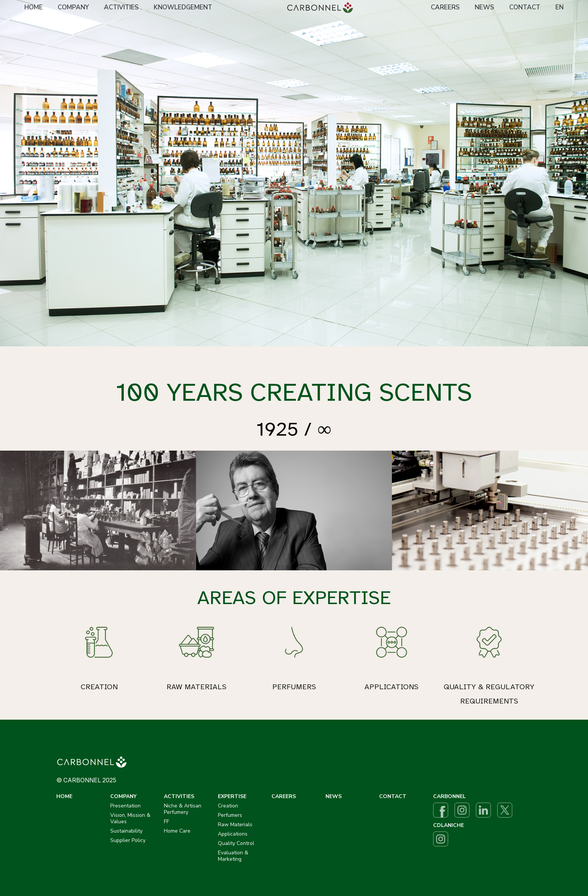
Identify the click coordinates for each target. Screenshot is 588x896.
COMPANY (73, 7)
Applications (233, 834)
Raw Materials (235, 825)
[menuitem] (34, 8)
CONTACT (525, 7)
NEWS (484, 7)
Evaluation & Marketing (233, 856)
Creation (228, 806)
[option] (294, 173)
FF (166, 822)
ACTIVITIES (121, 7)
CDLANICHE (448, 825)
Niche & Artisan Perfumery (183, 809)
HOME (34, 7)
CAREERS (445, 7)
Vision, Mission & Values (130, 818)
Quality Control (236, 843)
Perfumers (230, 815)
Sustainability (126, 831)
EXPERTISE (232, 796)
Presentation (125, 806)
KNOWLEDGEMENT (183, 7)
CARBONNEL (449, 796)
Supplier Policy (128, 840)
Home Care (177, 831)
